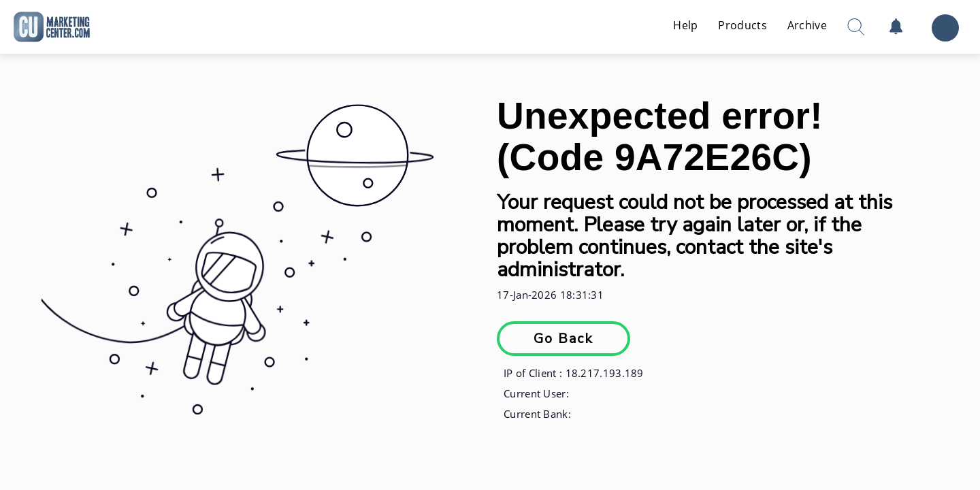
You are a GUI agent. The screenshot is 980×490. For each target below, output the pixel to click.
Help (685, 25)
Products (742, 25)
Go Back (563, 339)
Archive (807, 25)
